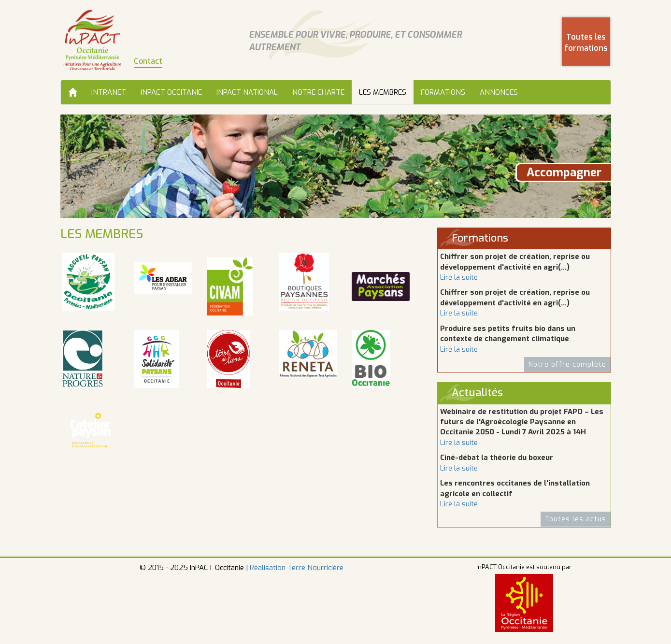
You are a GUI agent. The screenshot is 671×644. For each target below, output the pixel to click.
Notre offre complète (567, 365)
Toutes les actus (576, 519)
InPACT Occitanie (171, 92)
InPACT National (247, 92)
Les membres (383, 92)
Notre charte (318, 92)
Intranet (109, 92)
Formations (443, 92)
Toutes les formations (586, 43)
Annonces (499, 92)
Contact (148, 61)
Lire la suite (459, 277)
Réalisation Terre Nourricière (297, 568)
